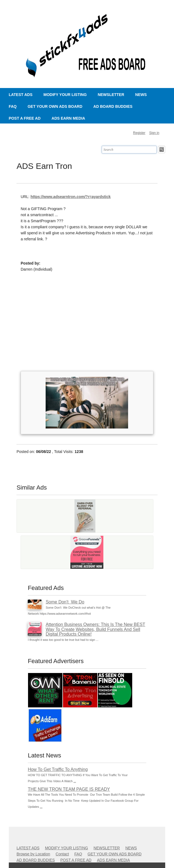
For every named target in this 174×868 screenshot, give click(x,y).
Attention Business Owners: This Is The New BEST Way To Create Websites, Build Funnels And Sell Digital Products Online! (95, 629)
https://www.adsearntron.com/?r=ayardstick (71, 197)
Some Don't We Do (65, 602)
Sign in (154, 133)
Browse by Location (33, 854)
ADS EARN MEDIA (68, 118)
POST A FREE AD (25, 118)
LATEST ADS (21, 95)
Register (139, 133)
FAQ (13, 106)
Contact (62, 854)
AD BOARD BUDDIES (113, 106)
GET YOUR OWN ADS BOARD (55, 106)
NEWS (141, 95)
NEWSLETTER (111, 95)
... (75, 781)
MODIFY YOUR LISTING (65, 95)
